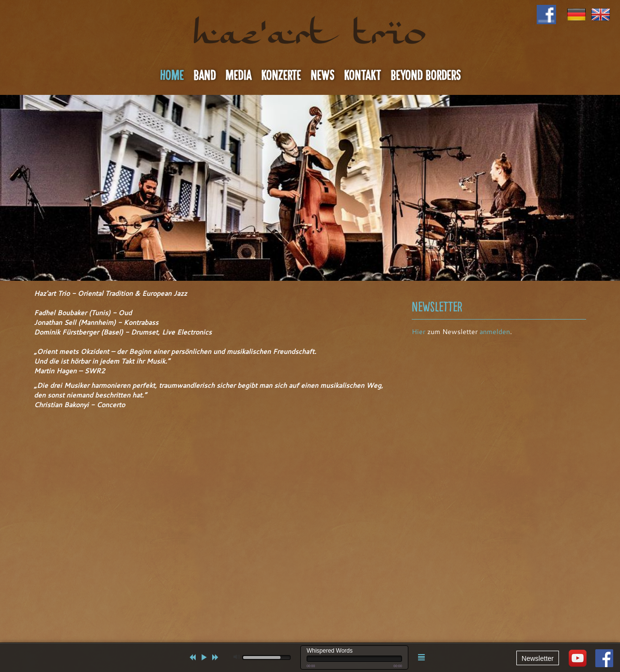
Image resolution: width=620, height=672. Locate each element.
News (322, 76)
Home (172, 76)
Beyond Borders (426, 76)
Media (238, 76)
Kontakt (362, 76)
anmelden (495, 332)
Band (204, 76)
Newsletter (538, 658)
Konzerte (281, 76)
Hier (418, 332)
